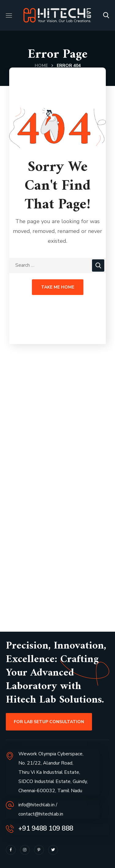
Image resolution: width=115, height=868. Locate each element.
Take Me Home (58, 287)
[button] (106, 15)
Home (41, 66)
